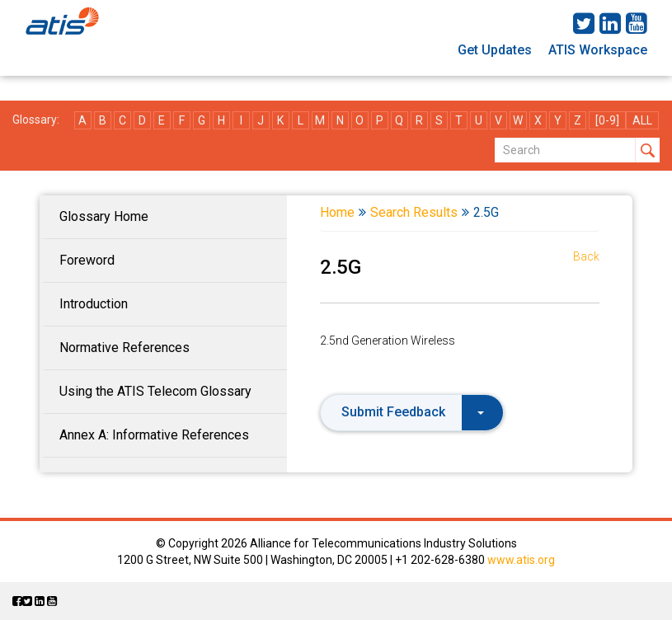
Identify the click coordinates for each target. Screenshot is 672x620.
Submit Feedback (413, 412)
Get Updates (495, 50)
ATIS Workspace (598, 50)
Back (586, 256)
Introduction (94, 304)
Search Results (414, 212)
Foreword (87, 260)
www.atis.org (521, 560)
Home (337, 212)
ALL (642, 120)
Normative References (125, 348)
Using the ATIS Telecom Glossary (155, 391)
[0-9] (607, 120)
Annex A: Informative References (154, 435)
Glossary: (36, 120)
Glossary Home (104, 216)
